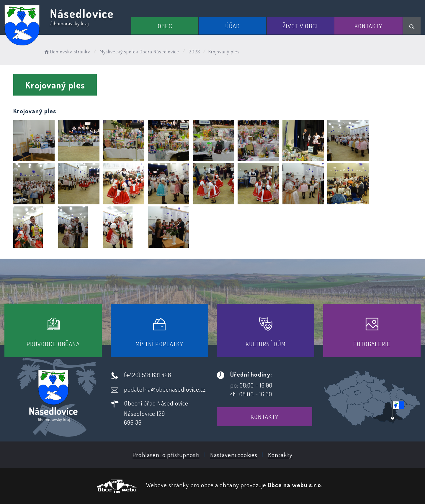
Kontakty (368, 26)
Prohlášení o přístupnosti (166, 455)
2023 (194, 51)
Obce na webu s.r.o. (295, 485)
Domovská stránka (67, 51)
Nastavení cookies (234, 455)
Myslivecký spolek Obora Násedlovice (140, 51)
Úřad (233, 26)
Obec (165, 26)
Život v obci (300, 26)
